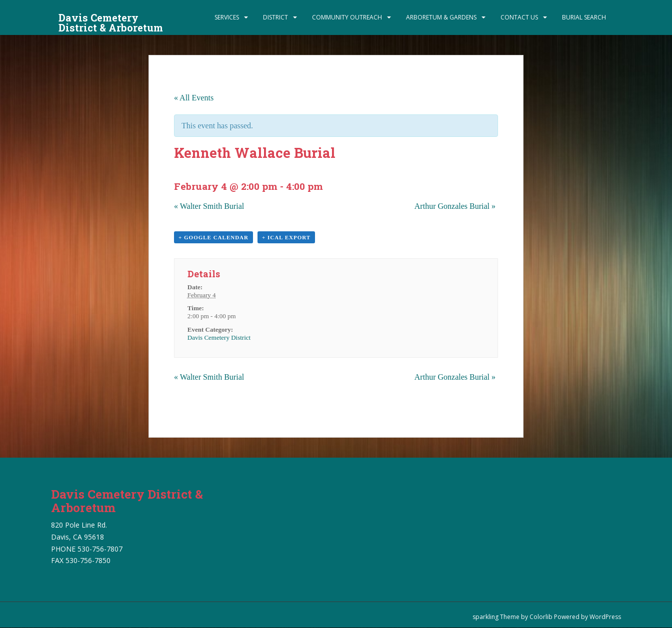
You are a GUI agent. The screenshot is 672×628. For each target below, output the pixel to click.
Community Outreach (347, 17)
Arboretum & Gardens (441, 17)
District (275, 17)
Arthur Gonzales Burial (455, 206)
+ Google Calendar (213, 237)
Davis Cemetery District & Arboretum (111, 20)
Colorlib (541, 617)
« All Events (194, 98)
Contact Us (519, 17)
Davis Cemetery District (219, 337)
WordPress (605, 617)
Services (227, 17)
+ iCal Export (286, 237)
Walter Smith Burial (209, 206)
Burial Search (584, 17)
